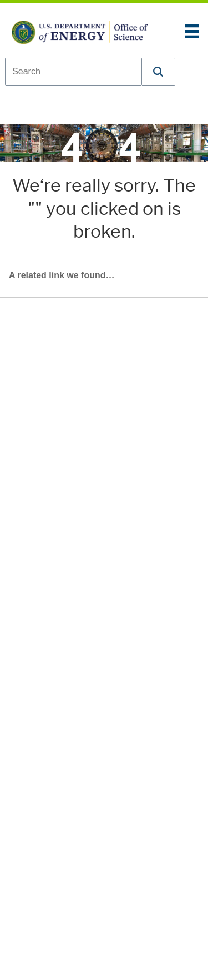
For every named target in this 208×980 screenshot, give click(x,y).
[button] (159, 72)
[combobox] (73, 72)
